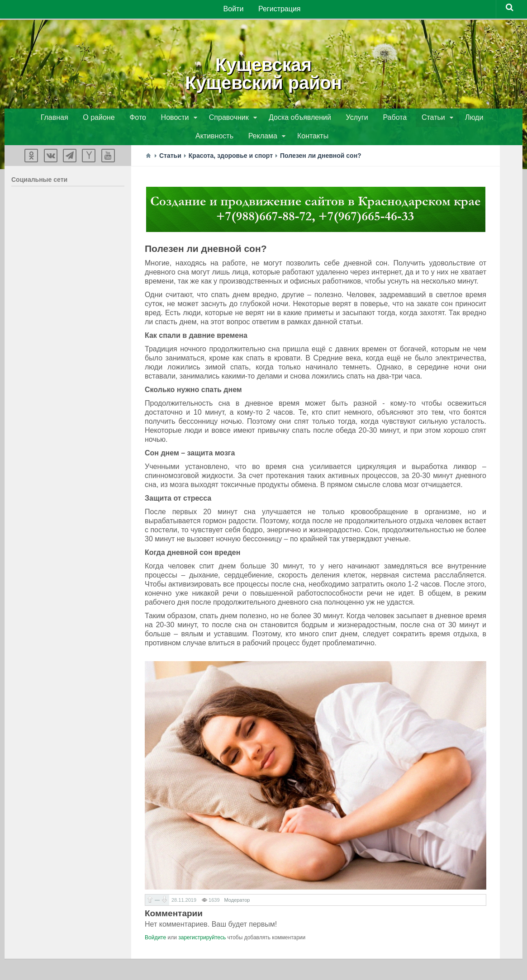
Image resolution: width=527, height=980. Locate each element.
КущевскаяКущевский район (264, 72)
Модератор (237, 903)
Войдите (155, 941)
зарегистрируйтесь (202, 941)
